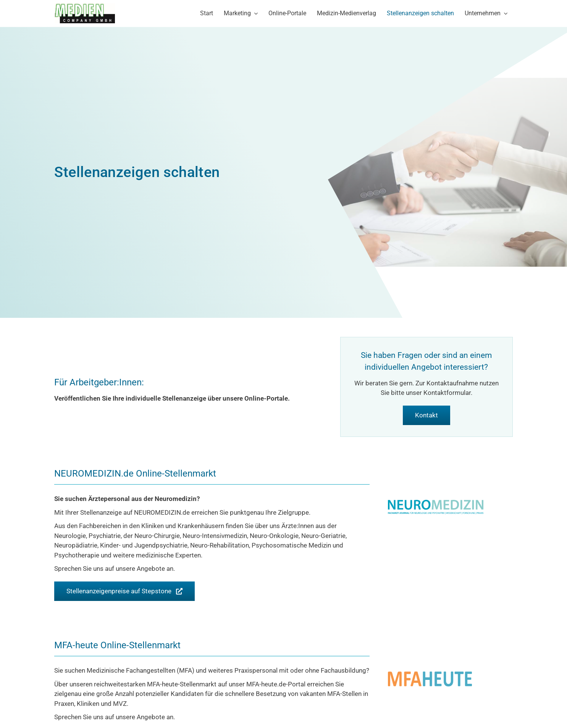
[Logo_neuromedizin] (436, 503)
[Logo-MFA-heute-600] (430, 675)
